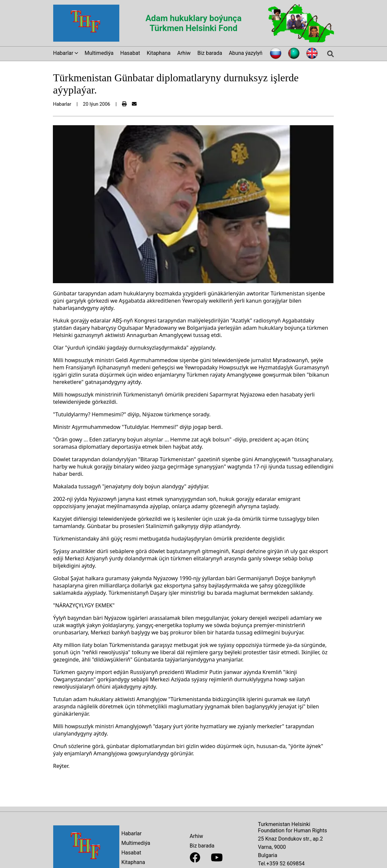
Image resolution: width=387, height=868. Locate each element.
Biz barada (210, 53)
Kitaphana (159, 53)
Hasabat (130, 53)
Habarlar (131, 833)
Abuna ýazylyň (246, 53)
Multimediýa (99, 53)
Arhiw (184, 53)
